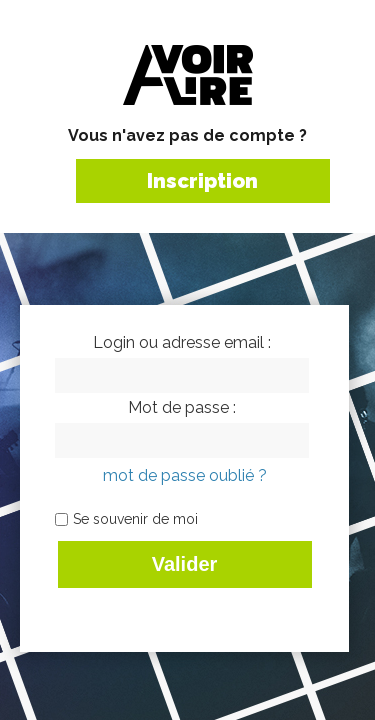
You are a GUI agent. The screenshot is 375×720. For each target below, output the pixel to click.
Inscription (202, 181)
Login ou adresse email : (182, 343)
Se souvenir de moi (135, 519)
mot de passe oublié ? (185, 475)
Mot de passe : (182, 408)
